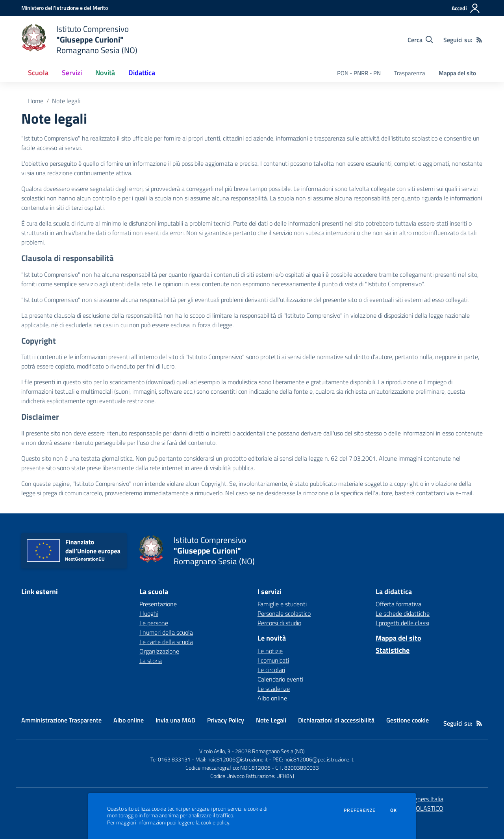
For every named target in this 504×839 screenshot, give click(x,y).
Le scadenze (274, 689)
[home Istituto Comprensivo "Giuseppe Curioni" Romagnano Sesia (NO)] (79, 40)
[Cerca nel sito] (420, 40)
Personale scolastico (284, 613)
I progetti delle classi (402, 623)
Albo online (272, 698)
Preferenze (360, 810)
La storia (151, 661)
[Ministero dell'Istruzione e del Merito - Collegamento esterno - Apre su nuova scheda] (65, 8)
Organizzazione (159, 651)
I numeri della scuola (166, 632)
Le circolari (271, 670)
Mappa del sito (457, 73)
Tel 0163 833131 (170, 759)
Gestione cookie (408, 720)
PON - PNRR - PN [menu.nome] (359, 73)
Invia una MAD (175, 720)
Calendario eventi (280, 679)
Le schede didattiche (403, 613)
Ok (394, 810)
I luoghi (149, 613)
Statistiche (393, 650)
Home (35, 101)
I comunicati (273, 660)
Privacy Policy (226, 720)
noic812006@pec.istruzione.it (319, 759)
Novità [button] (105, 73)
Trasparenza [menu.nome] (410, 73)
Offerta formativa (398, 604)
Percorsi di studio (279, 623)
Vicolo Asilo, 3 (215, 751)
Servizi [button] (72, 73)
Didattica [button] (142, 73)
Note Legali (271, 720)
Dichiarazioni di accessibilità (336, 720)
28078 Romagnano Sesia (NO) (270, 751)
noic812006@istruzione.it (238, 759)
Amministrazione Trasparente (61, 720)
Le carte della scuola (166, 642)
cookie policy (215, 822)
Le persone (154, 623)
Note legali (66, 101)
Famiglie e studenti (282, 604)
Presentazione (158, 604)
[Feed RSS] (479, 40)
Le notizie (270, 651)
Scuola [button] (38, 73)
